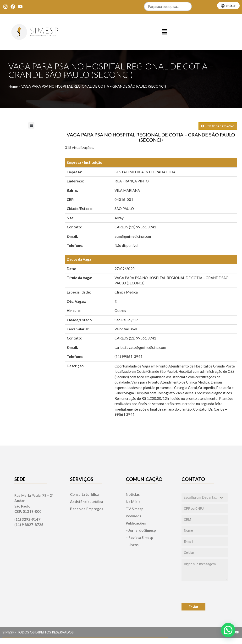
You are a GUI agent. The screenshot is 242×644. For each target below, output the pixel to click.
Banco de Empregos (87, 509)
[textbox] (200, 497)
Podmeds (133, 516)
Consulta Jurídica (84, 494)
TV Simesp (135, 509)
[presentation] (205, 592)
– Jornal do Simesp (141, 530)
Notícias (133, 494)
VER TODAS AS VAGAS (218, 126)
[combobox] (205, 497)
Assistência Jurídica (87, 502)
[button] (165, 32)
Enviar (194, 607)
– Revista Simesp (140, 538)
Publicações (136, 523)
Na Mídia (133, 502)
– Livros (132, 545)
